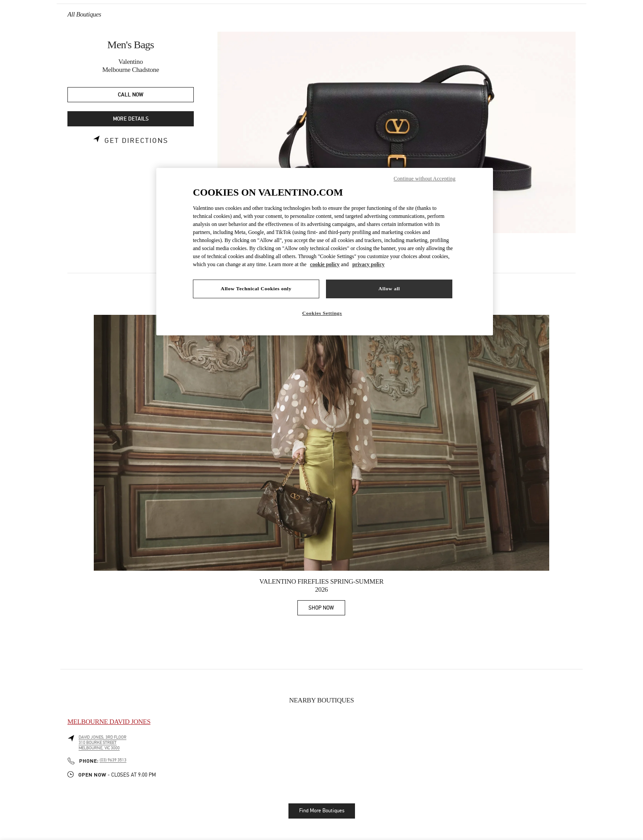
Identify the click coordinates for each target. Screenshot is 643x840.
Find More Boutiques (322, 811)
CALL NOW (131, 95)
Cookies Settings (322, 313)
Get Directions (136, 141)
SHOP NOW (327, 609)
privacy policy (368, 264)
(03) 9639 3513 (113, 760)
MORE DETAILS (131, 119)
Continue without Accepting (425, 179)
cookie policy (325, 264)
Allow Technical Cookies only (256, 288)
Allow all (389, 288)
